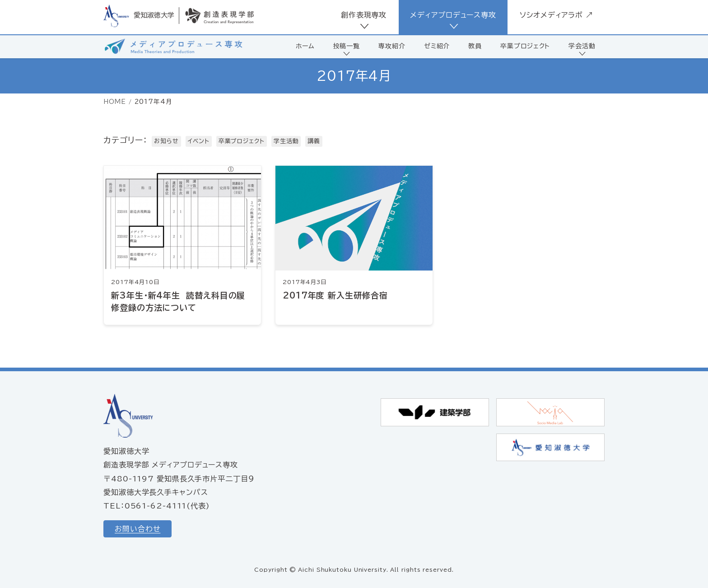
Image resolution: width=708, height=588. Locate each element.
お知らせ (166, 141)
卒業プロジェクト (525, 46)
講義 (314, 141)
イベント (199, 141)
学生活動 (286, 141)
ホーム (305, 46)
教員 (475, 46)
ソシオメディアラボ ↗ (557, 15)
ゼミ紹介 (437, 46)
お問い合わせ (137, 529)
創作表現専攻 (364, 15)
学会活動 (582, 46)
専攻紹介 (392, 46)
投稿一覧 (347, 46)
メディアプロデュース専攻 (453, 15)
